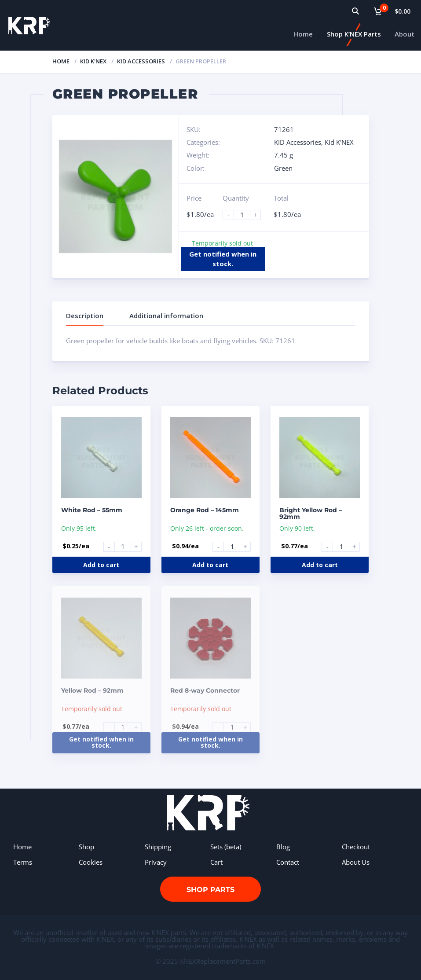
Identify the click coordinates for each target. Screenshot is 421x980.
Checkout (356, 847)
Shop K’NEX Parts (354, 34)
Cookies (91, 862)
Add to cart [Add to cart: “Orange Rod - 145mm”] (210, 565)
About (405, 34)
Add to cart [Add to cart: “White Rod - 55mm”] (101, 565)
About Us (356, 862)
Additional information (166, 316)
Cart (216, 862)
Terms (23, 862)
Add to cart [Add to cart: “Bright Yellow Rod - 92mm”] (320, 565)
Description (85, 316)
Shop (86, 847)
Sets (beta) (226, 847)
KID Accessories (141, 61)
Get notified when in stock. (223, 259)
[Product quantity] (245, 215)
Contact (288, 862)
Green (283, 168)
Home (303, 34)
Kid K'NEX (93, 61)
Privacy (156, 862)
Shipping (158, 847)
